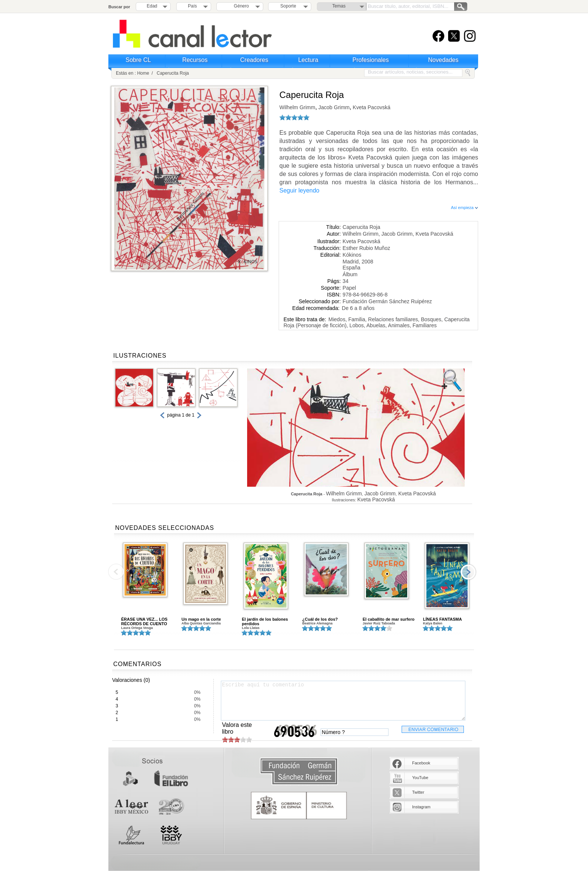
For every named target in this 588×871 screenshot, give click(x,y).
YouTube (420, 778)
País (192, 6)
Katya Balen (433, 623)
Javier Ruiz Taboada (379, 623)
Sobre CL (138, 60)
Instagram (421, 807)
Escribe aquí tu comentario (343, 701)
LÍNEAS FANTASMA (442, 619)
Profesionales (371, 60)
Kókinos (352, 255)
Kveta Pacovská (371, 107)
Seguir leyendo (299, 190)
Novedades (443, 60)
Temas (339, 6)
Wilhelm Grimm (297, 107)
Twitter (418, 792)
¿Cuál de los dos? (320, 619)
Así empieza (464, 208)
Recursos (195, 60)
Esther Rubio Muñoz (367, 248)
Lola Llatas (251, 628)
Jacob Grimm (333, 107)
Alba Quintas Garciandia (201, 623)
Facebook (421, 763)
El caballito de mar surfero (388, 619)
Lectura (308, 60)
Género (240, 6)
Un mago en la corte (201, 619)
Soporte (288, 6)
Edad (152, 6)
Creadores (254, 60)
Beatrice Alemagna (317, 623)
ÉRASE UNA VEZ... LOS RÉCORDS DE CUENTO (144, 621)
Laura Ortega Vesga (137, 628)
